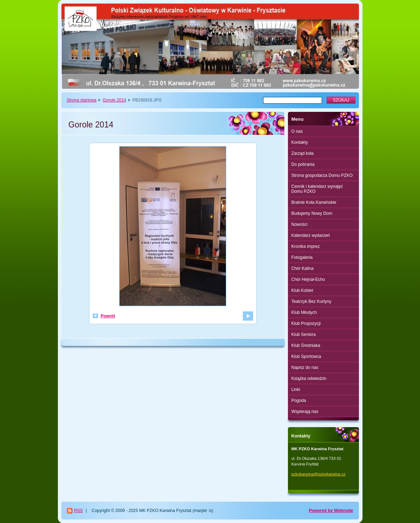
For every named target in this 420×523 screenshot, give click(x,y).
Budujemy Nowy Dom (312, 213)
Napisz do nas (305, 367)
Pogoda (299, 401)
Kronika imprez (306, 246)
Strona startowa (82, 100)
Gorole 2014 (114, 100)
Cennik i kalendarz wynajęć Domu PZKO (317, 189)
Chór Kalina (303, 268)
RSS (79, 511)
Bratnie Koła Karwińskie (314, 202)
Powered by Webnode (331, 511)
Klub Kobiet (302, 290)
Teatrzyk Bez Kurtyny (312, 301)
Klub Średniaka (306, 345)
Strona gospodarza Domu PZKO (322, 175)
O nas (297, 131)
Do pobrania (303, 164)
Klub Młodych (304, 312)
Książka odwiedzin (309, 378)
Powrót (108, 316)
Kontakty (300, 142)
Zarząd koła (303, 153)
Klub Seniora (304, 334)
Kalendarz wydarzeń (311, 235)
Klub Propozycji (306, 323)
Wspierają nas (305, 412)
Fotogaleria (302, 257)
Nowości (299, 224)
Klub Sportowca (306, 356)
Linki (296, 389)
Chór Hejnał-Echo (308, 279)
